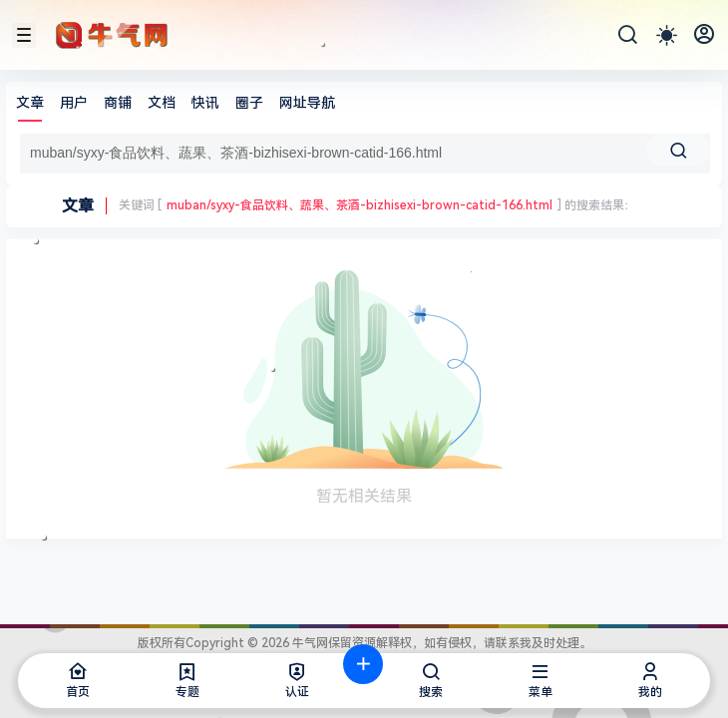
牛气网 (309, 643)
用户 (74, 103)
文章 (30, 103)
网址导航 (307, 103)
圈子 (249, 103)
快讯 (205, 103)
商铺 (118, 103)
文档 (162, 103)
